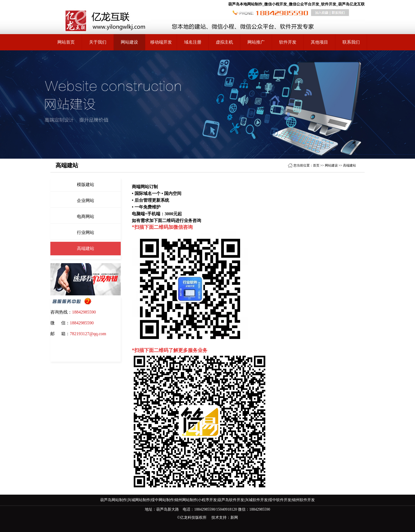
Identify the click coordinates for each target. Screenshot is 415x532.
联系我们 (351, 42)
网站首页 (66, 42)
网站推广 (256, 42)
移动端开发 (161, 42)
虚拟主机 (224, 42)
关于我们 (98, 42)
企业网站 (86, 200)
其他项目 (319, 42)
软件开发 (288, 42)
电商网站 (86, 216)
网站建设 (331, 165)
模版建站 (86, 185)
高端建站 (349, 165)
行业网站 (86, 232)
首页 (316, 165)
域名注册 (193, 42)
